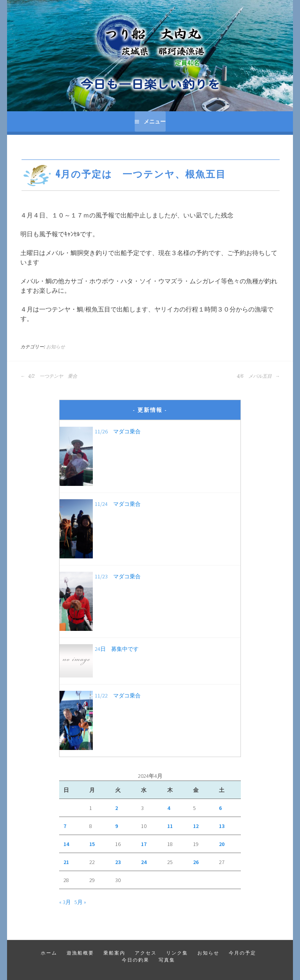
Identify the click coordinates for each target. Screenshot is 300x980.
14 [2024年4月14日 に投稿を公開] (66, 844)
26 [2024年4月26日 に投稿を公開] (196, 862)
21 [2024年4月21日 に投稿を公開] (66, 862)
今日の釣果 (136, 960)
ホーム (49, 953)
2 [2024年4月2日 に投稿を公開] (117, 808)
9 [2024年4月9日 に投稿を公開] (117, 826)
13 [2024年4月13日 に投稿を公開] (222, 826)
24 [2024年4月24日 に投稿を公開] (144, 862)
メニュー (155, 121)
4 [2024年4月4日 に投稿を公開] (169, 808)
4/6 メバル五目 (258, 376)
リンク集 (177, 953)
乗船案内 (114, 953)
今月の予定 (242, 953)
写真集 (167, 960)
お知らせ (56, 347)
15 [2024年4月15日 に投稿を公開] (92, 844)
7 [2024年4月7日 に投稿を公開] (65, 826)
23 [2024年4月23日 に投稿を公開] (118, 862)
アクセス (146, 953)
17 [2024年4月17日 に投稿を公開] (144, 844)
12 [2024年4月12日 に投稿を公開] (196, 826)
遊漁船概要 (80, 953)
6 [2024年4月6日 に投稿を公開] (220, 808)
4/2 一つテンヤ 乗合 (49, 376)
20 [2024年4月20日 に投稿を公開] (222, 844)
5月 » (80, 902)
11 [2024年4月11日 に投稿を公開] (170, 826)
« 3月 (65, 902)
